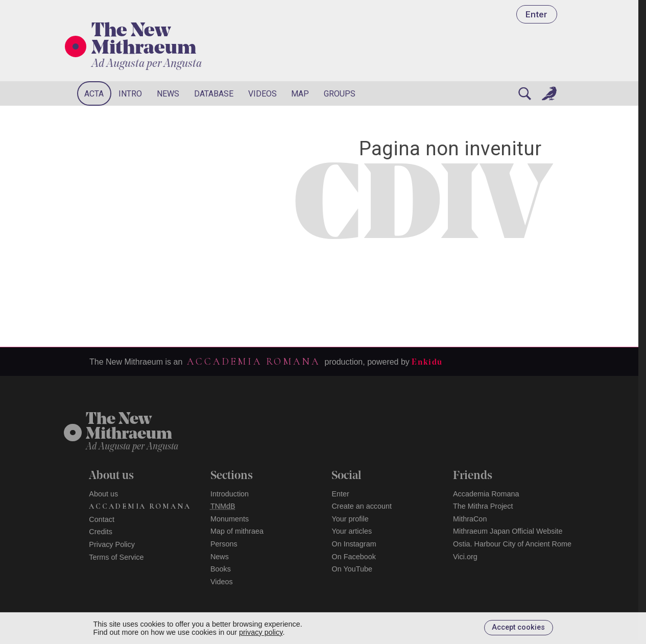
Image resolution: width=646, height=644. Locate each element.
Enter (536, 14)
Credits (101, 532)
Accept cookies (518, 627)
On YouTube (352, 569)
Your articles (352, 531)
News (168, 94)
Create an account (362, 506)
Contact (102, 519)
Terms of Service (116, 557)
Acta (94, 94)
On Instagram (354, 544)
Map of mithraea (237, 531)
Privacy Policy (112, 544)
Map (300, 94)
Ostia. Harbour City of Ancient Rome (512, 544)
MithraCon (470, 519)
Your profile (350, 519)
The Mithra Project (483, 506)
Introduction (230, 494)
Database (214, 94)
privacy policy (261, 632)
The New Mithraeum (144, 40)
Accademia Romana (253, 362)
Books (221, 569)
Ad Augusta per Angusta (147, 64)
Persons (224, 544)
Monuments (230, 519)
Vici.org (465, 557)
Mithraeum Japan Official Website (508, 531)
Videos (262, 94)
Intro (130, 94)
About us (103, 494)
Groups (340, 94)
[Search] (524, 93)
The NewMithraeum (129, 427)
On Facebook (353, 557)
